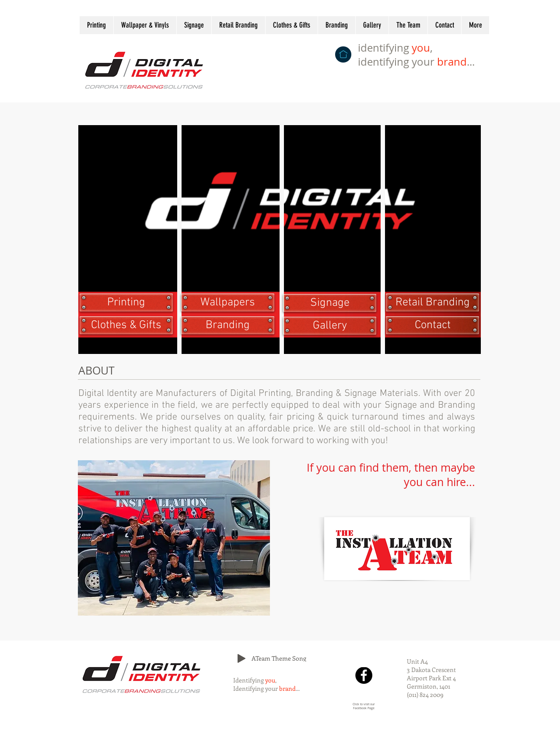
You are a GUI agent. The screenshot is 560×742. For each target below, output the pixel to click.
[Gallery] (330, 326)
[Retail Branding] (432, 303)
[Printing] (126, 303)
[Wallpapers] (228, 303)
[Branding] (228, 325)
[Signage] (330, 303)
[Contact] (432, 325)
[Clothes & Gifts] (126, 325)
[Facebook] (364, 675)
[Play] (241, 658)
